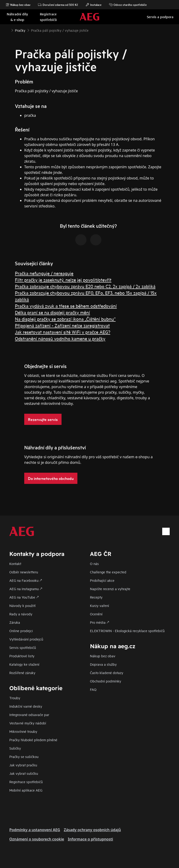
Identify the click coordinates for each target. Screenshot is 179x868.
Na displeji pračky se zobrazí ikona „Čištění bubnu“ (65, 319)
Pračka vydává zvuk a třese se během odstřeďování (66, 306)
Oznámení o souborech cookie (37, 839)
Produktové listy (22, 656)
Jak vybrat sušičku (24, 773)
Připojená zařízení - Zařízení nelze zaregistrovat (62, 325)
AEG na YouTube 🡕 (24, 597)
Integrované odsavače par (29, 715)
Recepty (96, 597)
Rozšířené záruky (22, 673)
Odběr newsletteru (24, 572)
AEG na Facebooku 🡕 (26, 580)
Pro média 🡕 (100, 622)
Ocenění (96, 614)
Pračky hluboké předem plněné (33, 740)
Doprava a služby (103, 664)
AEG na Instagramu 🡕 (26, 589)
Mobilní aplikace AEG (26, 790)
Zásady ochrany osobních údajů (92, 830)
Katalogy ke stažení (24, 664)
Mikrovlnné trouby (23, 731)
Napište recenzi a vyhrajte (110, 589)
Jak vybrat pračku (23, 765)
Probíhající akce (102, 580)
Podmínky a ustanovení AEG (35, 830)
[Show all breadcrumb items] (7, 30)
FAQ (93, 689)
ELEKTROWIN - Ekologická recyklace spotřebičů (127, 631)
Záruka (15, 622)
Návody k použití (22, 605)
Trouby (15, 698)
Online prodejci (21, 631)
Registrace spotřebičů (26, 782)
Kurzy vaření (100, 605)
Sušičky (15, 748)
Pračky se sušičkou (24, 756)
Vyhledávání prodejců (26, 639)
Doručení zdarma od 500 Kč (58, 5)
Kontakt (15, 563)
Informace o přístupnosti (90, 839)
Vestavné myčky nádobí (28, 723)
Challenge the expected (108, 572)
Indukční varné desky (26, 706)
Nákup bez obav (18, 5)
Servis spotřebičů (23, 647)
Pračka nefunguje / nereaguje (44, 273)
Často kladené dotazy (107, 673)
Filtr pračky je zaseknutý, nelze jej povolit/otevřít (63, 280)
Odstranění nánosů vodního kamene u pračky (60, 338)
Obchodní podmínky (106, 681)
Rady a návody (21, 614)
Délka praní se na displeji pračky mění (52, 312)
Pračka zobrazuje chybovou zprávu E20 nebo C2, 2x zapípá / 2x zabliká (85, 286)
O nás (94, 563)
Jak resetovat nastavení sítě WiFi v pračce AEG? (63, 332)
